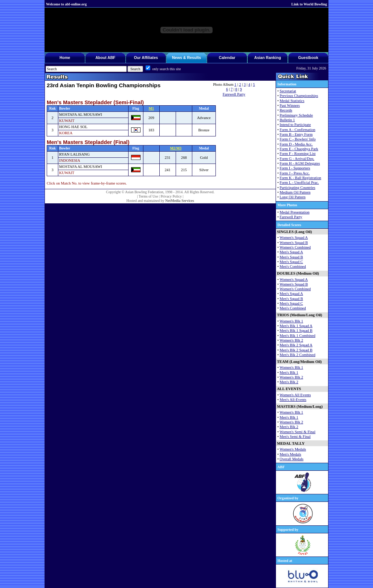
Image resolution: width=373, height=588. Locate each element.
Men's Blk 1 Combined (297, 336)
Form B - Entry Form (296, 134)
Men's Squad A (291, 252)
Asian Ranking (268, 58)
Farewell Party (234, 94)
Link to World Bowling (309, 4)
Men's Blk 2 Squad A (296, 345)
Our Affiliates (146, 58)
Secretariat (288, 91)
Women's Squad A (294, 238)
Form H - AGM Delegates (300, 163)
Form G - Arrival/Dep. (297, 159)
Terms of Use (148, 196)
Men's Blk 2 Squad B (296, 350)
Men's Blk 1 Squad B (296, 331)
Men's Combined (293, 266)
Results (194, 58)
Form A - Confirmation (297, 130)
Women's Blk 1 (291, 321)
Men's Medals (290, 454)
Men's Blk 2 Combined (297, 355)
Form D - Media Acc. (296, 144)
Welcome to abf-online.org (66, 4)
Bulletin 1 (287, 120)
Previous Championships (299, 96)
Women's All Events (295, 395)
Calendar (227, 58)
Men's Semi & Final (295, 437)
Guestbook (308, 58)
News (177, 58)
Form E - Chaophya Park (299, 149)
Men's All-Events (293, 400)
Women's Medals (293, 449)
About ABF (105, 58)
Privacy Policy (171, 196)
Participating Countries (297, 188)
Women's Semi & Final (297, 432)
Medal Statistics (292, 101)
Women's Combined (295, 247)
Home (65, 58)
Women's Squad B (294, 243)
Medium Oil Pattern (295, 192)
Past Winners (290, 105)
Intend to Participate (295, 125)
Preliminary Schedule (296, 115)
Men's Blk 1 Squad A (296, 326)
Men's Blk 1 (289, 373)
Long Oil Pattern (293, 197)
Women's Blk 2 (291, 340)
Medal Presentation (295, 212)
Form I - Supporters (295, 168)
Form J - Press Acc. (295, 173)
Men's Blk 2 (289, 382)
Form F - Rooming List (297, 154)
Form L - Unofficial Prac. (299, 183)
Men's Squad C (291, 262)
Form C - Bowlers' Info (298, 139)
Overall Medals (292, 459)
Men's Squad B (291, 257)
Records (286, 110)
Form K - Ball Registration (300, 178)
